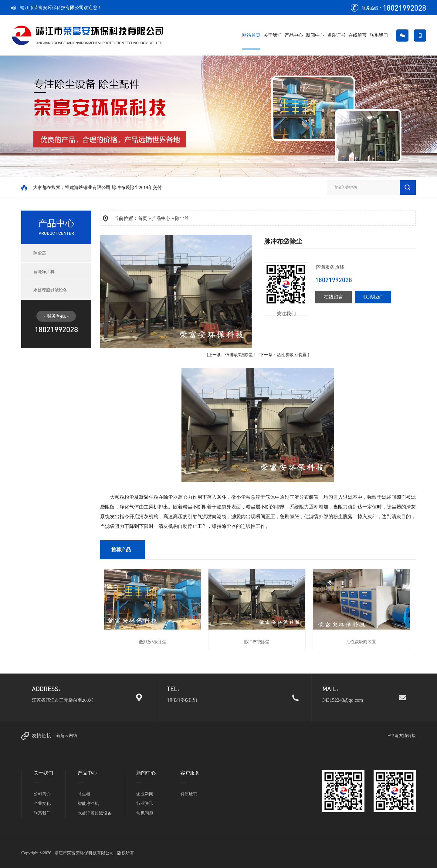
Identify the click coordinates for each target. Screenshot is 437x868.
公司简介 (42, 794)
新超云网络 (67, 736)
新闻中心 (315, 35)
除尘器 (40, 253)
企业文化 (42, 804)
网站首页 (251, 35)
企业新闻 (145, 794)
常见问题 (145, 813)
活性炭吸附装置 (292, 355)
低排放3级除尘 (239, 355)
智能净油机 (44, 272)
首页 (143, 218)
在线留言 (357, 35)
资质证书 (336, 35)
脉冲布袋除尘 (257, 642)
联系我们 (379, 35)
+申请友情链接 (402, 736)
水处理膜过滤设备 (50, 290)
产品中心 (294, 35)
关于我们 (273, 35)
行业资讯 (145, 804)
